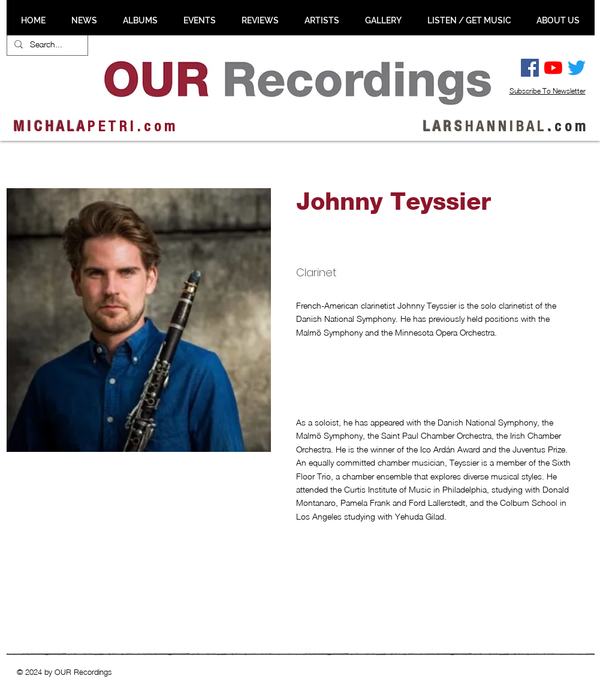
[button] (71, 523)
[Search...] (46, 44)
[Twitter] (577, 68)
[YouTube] (553, 68)
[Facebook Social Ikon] (530, 68)
